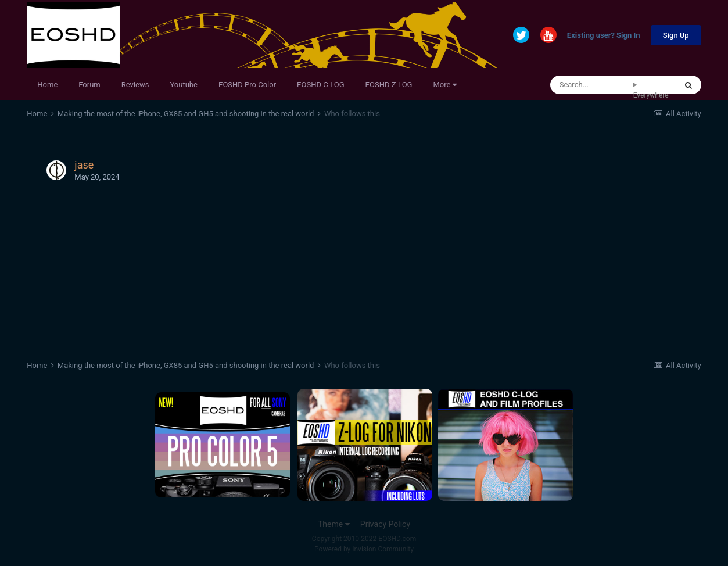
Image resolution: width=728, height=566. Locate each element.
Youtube (184, 85)
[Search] (592, 85)
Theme (334, 524)
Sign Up (676, 35)
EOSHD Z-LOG (389, 85)
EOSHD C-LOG (321, 85)
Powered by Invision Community (364, 549)
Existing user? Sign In (604, 36)
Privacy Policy (385, 524)
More (444, 85)
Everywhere (651, 95)
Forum (89, 85)
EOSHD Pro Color (247, 85)
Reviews (135, 85)
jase (84, 165)
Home (47, 85)
